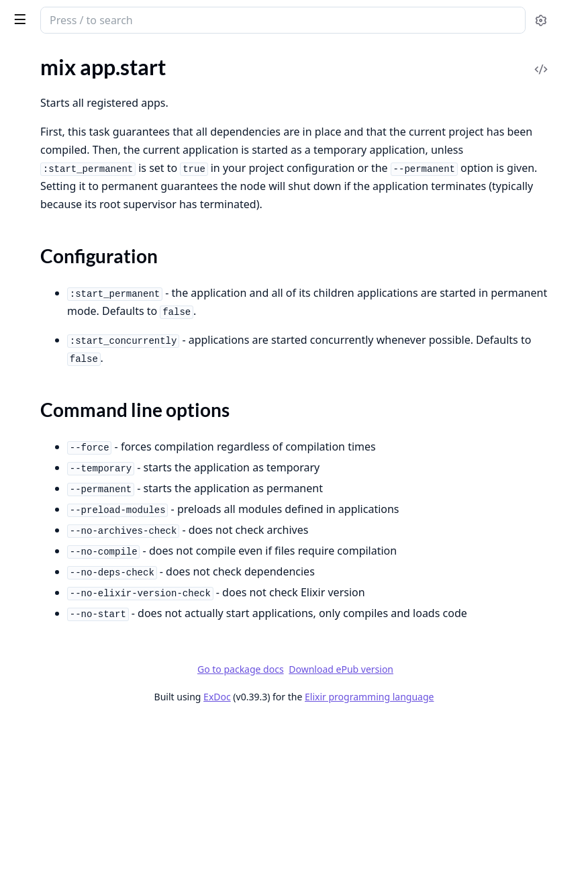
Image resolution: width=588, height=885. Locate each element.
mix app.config (43, 87)
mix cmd (29, 280)
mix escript (35, 588)
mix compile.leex (47, 370)
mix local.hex (39, 787)
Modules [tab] (81, 57)
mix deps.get (38, 461)
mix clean (31, 262)
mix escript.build (47, 606)
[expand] (188, 90)
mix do (25, 570)
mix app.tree (38, 153)
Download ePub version (442, 832)
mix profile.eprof (47, 860)
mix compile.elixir (49, 334)
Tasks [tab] (147, 57)
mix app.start (40, 105)
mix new (29, 824)
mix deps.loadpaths (54, 479)
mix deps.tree (40, 515)
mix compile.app (47, 316)
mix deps (30, 407)
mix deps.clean (43, 425)
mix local (30, 769)
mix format (35, 679)
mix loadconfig (43, 733)
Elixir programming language (470, 860)
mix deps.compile (49, 443)
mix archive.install (51, 225)
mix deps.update (47, 552)
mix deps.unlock (46, 533)
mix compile (37, 298)
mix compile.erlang (52, 352)
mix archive (36, 171)
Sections (43, 129)
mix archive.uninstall (57, 243)
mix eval (28, 660)
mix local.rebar (43, 805)
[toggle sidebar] (184, 19)
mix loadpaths (42, 751)
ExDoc (318, 860)
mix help (29, 697)
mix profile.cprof (47, 842)
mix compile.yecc (48, 388)
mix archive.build (48, 189)
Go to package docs (341, 833)
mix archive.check (50, 207)
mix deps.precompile (57, 497)
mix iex (26, 715)
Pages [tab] (24, 57)
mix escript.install (50, 624)
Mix (59, 15)
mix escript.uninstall (56, 642)
